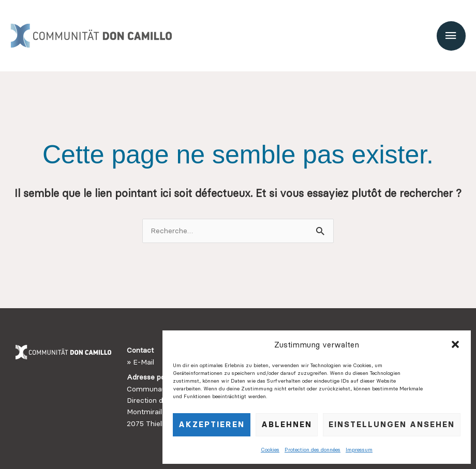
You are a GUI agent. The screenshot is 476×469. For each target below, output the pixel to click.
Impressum (359, 450)
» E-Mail (140, 362)
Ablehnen (287, 424)
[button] (455, 344)
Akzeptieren (212, 424)
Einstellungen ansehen (392, 424)
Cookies (270, 450)
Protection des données (313, 450)
